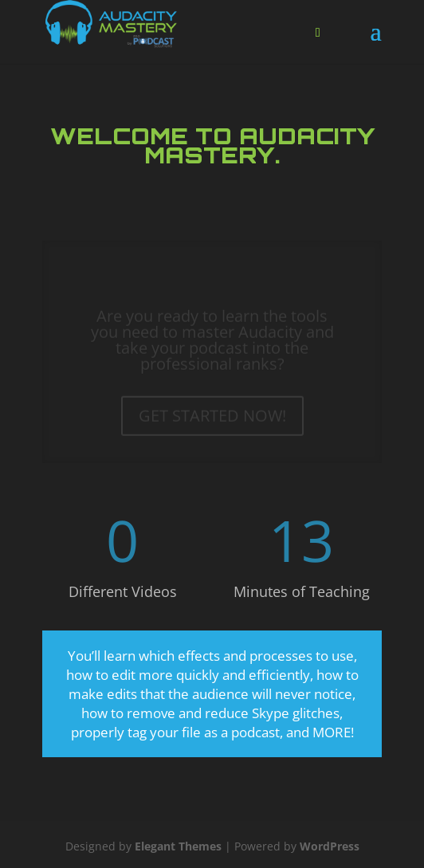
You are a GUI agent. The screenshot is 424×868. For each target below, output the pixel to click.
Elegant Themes (178, 846)
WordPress (330, 846)
